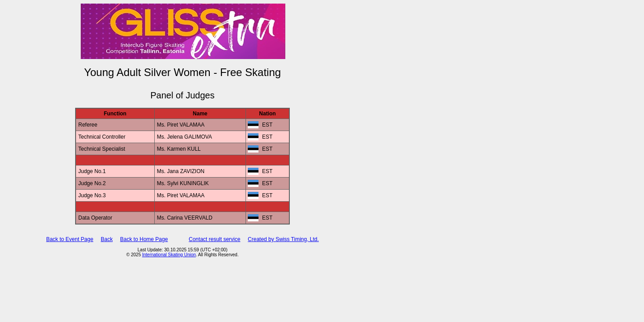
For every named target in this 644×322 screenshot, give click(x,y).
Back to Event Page (70, 239)
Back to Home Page (144, 239)
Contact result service (214, 239)
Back (107, 239)
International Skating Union (169, 255)
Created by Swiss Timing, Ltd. (283, 239)
